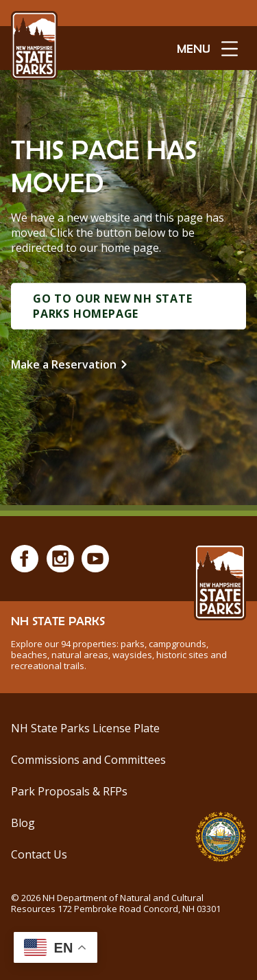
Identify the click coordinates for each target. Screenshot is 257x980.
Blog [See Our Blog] (23, 823)
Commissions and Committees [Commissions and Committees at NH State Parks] (88, 760)
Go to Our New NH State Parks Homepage (113, 306)
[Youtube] (95, 559)
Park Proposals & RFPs (69, 791)
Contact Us (39, 854)
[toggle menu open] (207, 48)
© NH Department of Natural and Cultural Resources (116, 903)
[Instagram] (60, 559)
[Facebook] (25, 559)
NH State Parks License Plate (85, 728)
